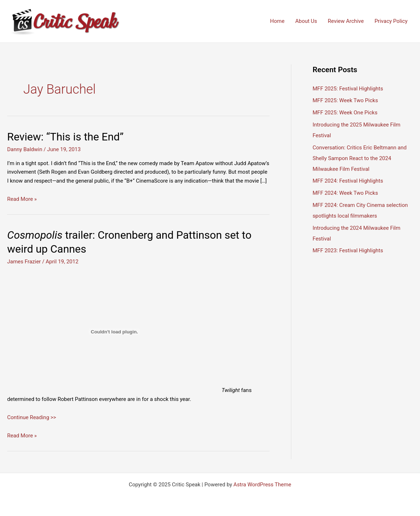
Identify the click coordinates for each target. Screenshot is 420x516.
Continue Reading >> (32, 417)
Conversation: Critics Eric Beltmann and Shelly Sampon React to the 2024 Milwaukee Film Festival (360, 158)
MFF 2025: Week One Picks (345, 113)
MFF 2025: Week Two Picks (345, 100)
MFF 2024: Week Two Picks (345, 193)
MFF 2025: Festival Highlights (348, 89)
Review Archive (346, 21)
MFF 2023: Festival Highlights (348, 250)
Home (277, 21)
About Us (306, 21)
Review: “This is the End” (65, 137)
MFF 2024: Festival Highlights (348, 181)
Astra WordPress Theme (262, 485)
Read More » (22, 199)
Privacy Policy (391, 21)
